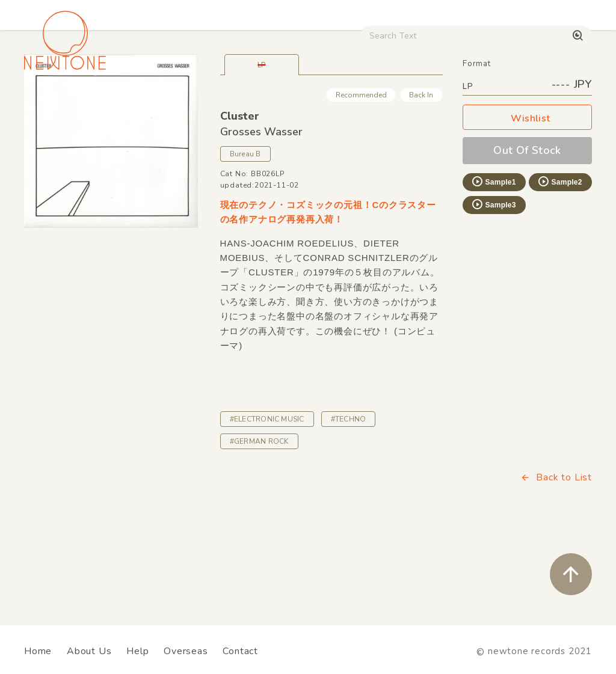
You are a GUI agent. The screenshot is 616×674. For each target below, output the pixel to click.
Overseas (186, 651)
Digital (515, 102)
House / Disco (58, 102)
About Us (89, 651)
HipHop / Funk (214, 102)
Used (469, 102)
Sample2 (559, 266)
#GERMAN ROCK (259, 525)
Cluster (240, 200)
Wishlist (528, 203)
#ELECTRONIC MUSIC (267, 503)
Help (137, 651)
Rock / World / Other (306, 102)
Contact (240, 651)
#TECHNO (349, 503)
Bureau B (245, 238)
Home (38, 651)
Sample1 (493, 266)
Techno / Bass (136, 102)
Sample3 (493, 289)
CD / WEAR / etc (403, 102)
